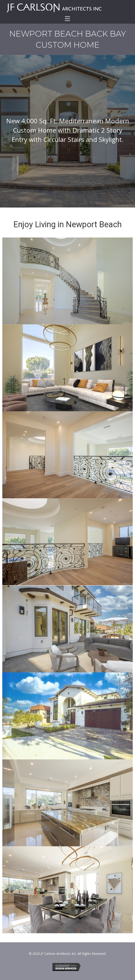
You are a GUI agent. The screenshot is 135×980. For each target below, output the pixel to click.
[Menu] (67, 19)
